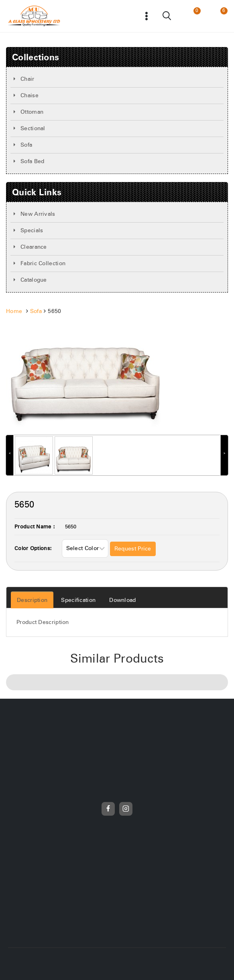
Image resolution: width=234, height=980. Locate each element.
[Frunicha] (34, 16)
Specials (32, 231)
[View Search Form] (167, 16)
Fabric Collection (43, 264)
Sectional (33, 129)
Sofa (26, 145)
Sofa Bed (32, 162)
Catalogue (34, 280)
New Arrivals (38, 214)
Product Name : (35, 527)
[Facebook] (108, 809)
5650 (71, 527)
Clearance (34, 247)
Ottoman (32, 112)
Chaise (30, 96)
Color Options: (33, 549)
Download (122, 600)
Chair (27, 79)
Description (32, 600)
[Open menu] (147, 16)
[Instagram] (126, 809)
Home (14, 311)
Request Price (133, 549)
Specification (78, 600)
